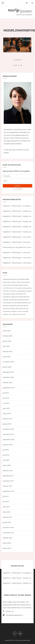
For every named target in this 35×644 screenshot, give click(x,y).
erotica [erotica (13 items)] (26, 285)
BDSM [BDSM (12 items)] (27, 279)
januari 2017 (7, 522)
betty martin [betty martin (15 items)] (6, 282)
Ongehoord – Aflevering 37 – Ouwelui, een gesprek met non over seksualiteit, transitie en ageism (17, 232)
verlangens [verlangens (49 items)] (14, 311)
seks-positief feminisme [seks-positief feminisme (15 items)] (21, 303)
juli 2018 (6, 450)
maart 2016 (7, 543)
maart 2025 (7, 331)
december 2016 (8, 527)
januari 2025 (7, 341)
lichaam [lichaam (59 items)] (14, 291)
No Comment (17, 60)
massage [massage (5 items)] (13, 294)
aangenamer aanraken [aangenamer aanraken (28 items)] (9, 279)
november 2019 (8, 377)
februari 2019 (8, 419)
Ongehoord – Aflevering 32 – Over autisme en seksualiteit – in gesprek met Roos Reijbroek (17, 242)
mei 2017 (6, 502)
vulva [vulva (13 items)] (10, 314)
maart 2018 (7, 465)
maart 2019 (7, 414)
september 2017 (9, 491)
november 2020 (8, 362)
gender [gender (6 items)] (20, 288)
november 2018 (8, 434)
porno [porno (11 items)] (5, 303)
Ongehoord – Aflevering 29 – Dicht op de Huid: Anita (17, 263)
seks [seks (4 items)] (12, 303)
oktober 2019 (8, 382)
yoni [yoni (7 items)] (24, 314)
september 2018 (9, 439)
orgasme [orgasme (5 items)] (5, 300)
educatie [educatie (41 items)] (21, 285)
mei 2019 (6, 403)
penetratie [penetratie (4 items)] (20, 300)
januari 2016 (7, 548)
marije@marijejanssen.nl (14, 615)
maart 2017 (7, 512)
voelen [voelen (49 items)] (20, 311)
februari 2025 (8, 336)
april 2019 (6, 408)
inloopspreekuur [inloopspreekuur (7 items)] (27, 288)
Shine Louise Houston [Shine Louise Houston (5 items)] (22, 308)
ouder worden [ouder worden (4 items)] (13, 300)
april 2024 (6, 346)
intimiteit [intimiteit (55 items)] (5, 291)
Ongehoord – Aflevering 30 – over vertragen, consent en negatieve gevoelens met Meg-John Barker (17, 258)
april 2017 (6, 507)
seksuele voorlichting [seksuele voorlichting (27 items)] (9, 308)
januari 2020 (7, 367)
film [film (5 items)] (16, 288)
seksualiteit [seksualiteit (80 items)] (13, 306)
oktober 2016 (8, 538)
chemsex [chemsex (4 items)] (13, 282)
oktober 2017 (8, 486)
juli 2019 (6, 393)
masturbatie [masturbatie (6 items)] (19, 294)
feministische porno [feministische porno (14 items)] (8, 288)
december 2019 (8, 372)
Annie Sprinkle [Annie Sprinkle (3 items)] (21, 279)
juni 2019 (6, 398)
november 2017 (8, 481)
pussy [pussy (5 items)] (9, 303)
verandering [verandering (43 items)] (6, 311)
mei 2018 (6, 460)
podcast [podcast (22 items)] (27, 300)
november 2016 (8, 533)
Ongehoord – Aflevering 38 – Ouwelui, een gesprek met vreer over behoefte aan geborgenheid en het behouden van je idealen (17, 227)
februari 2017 (8, 517)
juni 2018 (6, 455)
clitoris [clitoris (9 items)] (18, 282)
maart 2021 (7, 357)
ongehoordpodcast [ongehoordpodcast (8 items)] (24, 297)
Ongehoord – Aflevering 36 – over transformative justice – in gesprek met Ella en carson (17, 237)
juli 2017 (6, 496)
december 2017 (8, 476)
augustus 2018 (8, 445)
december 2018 (8, 429)
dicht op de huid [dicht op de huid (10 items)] (13, 285)
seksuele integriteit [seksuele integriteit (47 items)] (22, 306)
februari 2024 (8, 351)
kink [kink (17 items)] (10, 291)
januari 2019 (7, 424)
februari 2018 (8, 470)
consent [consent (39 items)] (5, 285)
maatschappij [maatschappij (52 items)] (21, 291)
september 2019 (9, 388)
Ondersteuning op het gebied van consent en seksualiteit (17, 247)
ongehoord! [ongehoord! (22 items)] (14, 297)
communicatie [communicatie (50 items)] (25, 282)
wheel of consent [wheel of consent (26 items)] (17, 314)
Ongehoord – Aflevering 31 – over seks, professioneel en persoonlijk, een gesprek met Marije (17, 252)
